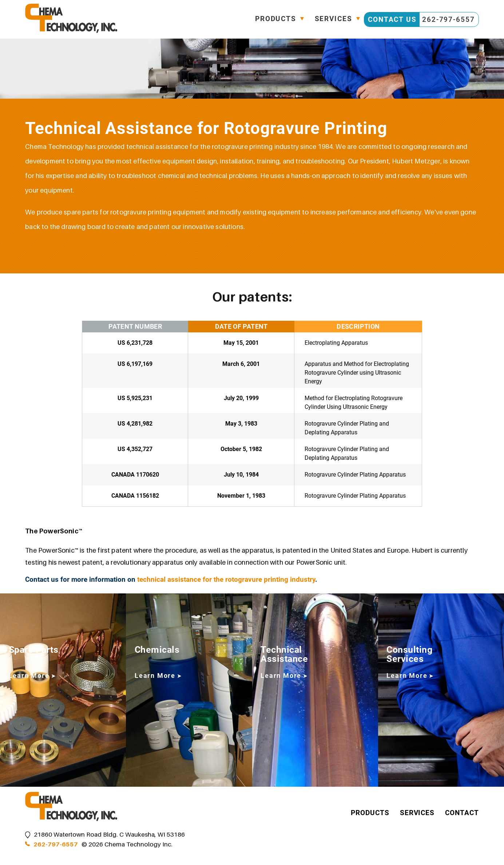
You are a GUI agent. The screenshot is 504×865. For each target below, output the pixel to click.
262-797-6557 (56, 844)
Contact (462, 813)
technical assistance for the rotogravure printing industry (226, 579)
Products (275, 19)
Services (333, 19)
